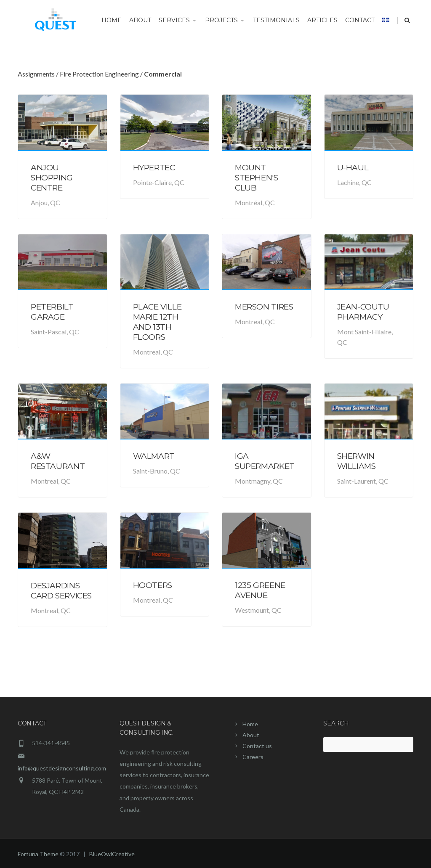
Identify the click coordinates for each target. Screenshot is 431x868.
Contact (360, 20)
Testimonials (276, 20)
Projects (225, 20)
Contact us (257, 746)
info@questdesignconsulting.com (62, 768)
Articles (322, 20)
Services (178, 20)
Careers (253, 757)
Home (112, 20)
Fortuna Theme (38, 854)
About (140, 20)
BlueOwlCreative (112, 854)
